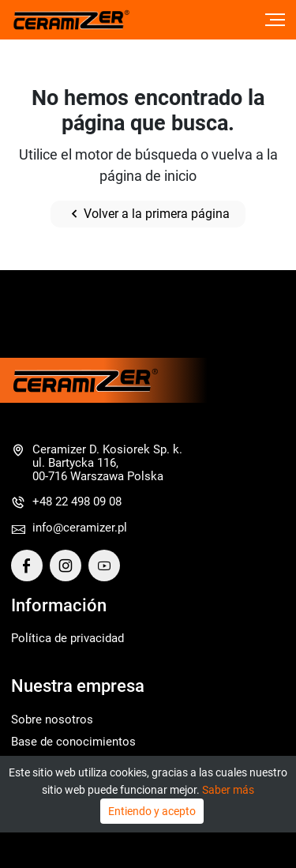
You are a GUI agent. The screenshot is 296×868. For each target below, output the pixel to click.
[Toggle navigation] (275, 20)
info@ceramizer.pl (80, 528)
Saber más (228, 790)
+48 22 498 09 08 (77, 502)
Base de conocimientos (73, 742)
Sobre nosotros (52, 720)
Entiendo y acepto (152, 811)
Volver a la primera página (148, 214)
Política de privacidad (67, 638)
